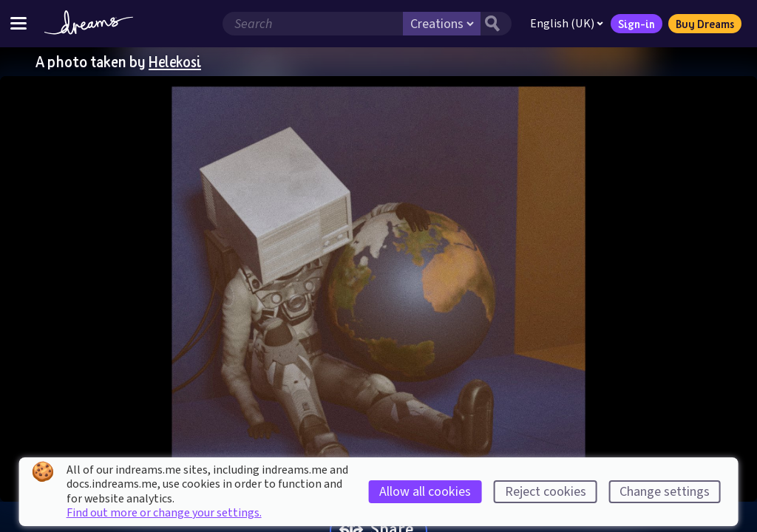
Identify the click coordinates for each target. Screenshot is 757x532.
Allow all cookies (425, 492)
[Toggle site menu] (18, 23)
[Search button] (496, 24)
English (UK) (567, 24)
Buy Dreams (705, 24)
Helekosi (175, 61)
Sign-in (637, 24)
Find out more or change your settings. (164, 513)
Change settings (665, 492)
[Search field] (313, 24)
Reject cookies (546, 492)
